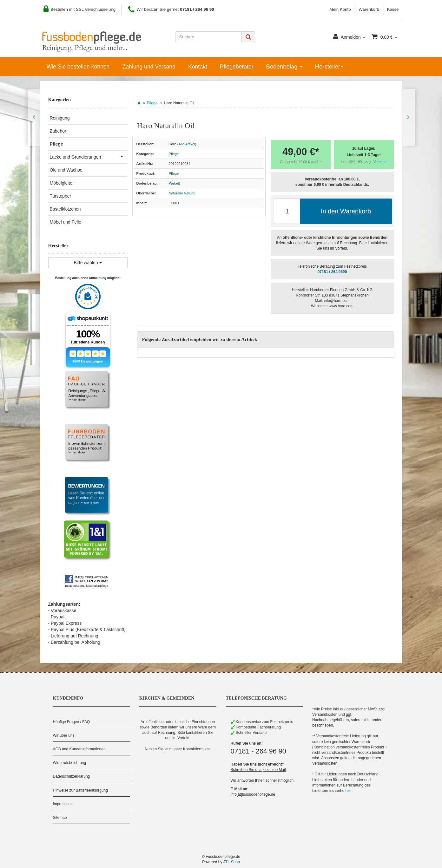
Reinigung (60, 118)
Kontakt (198, 67)
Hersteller (329, 66)
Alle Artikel (187, 144)
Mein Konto (340, 9)
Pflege (152, 103)
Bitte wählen (88, 263)
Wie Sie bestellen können (78, 67)
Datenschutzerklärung (72, 776)
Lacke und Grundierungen (89, 156)
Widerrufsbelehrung (70, 763)
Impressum (62, 804)
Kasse (393, 9)
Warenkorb (369, 9)
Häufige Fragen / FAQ (72, 722)
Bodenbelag (284, 66)
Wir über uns (64, 735)
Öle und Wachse (66, 170)
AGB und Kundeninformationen (79, 749)
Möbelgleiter (62, 183)
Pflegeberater (237, 67)
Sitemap (60, 818)
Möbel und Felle (66, 222)
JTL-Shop (232, 862)
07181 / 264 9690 (332, 272)
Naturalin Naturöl (182, 193)
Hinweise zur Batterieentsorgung (80, 790)
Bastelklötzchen (65, 209)
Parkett (174, 183)
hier (349, 791)
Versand (380, 162)
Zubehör (58, 131)
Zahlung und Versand (149, 67)
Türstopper (61, 196)
